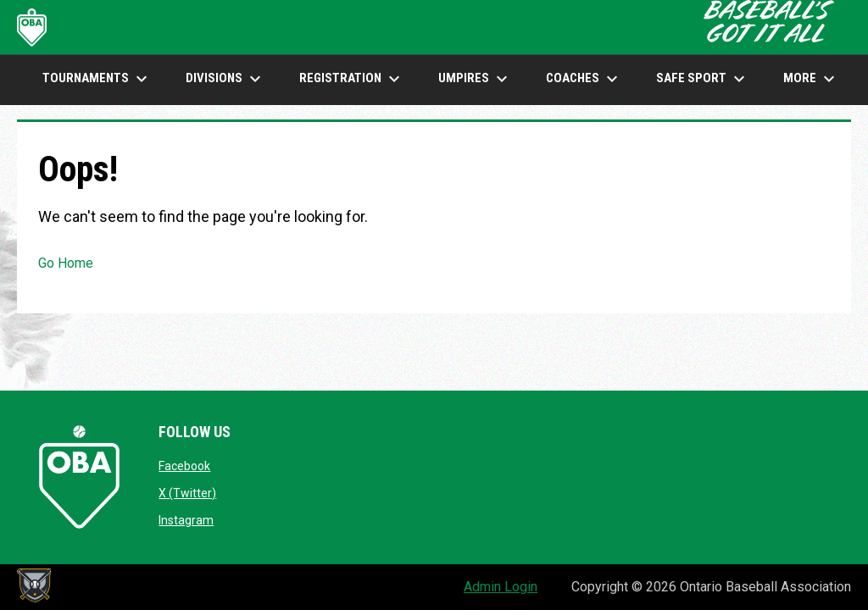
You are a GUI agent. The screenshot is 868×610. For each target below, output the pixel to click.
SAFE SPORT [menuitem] (703, 79)
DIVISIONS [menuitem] (225, 79)
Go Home (66, 263)
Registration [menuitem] (352, 79)
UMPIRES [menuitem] (475, 79)
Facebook (184, 466)
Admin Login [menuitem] (501, 587)
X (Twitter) (187, 493)
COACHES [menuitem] (584, 79)
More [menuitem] (811, 79)
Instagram (186, 520)
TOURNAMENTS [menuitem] (97, 79)
